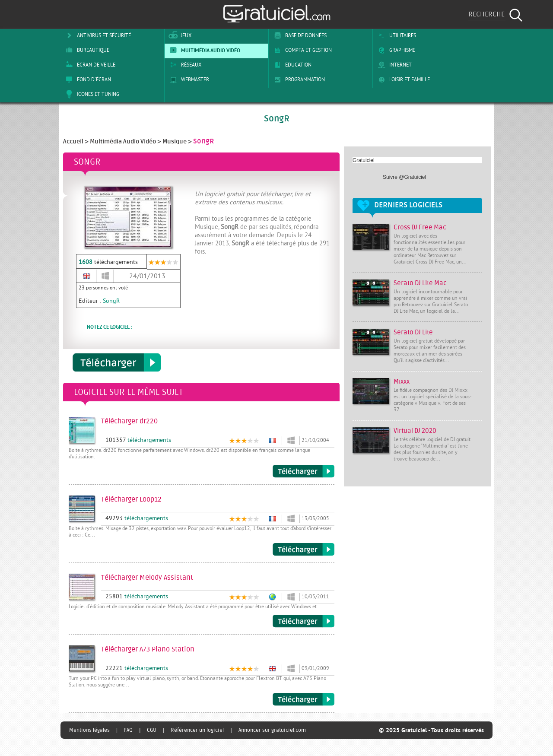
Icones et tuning (91, 94)
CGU (152, 730)
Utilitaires (396, 35)
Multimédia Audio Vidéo (203, 50)
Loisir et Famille (402, 79)
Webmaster (188, 79)
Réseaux (184, 65)
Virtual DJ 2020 (415, 431)
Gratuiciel (364, 160)
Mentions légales (89, 730)
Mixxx (402, 382)
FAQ (128, 730)
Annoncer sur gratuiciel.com (272, 730)
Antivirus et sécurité (97, 35)
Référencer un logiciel (197, 730)
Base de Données (299, 35)
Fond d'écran (87, 79)
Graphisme (395, 50)
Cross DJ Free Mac (420, 227)
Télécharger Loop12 (304, 550)
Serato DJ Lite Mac (420, 283)
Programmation (298, 79)
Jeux (179, 35)
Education (291, 65)
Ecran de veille (89, 65)
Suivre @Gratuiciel (404, 177)
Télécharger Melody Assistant (304, 621)
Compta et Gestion (301, 50)
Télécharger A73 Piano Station (304, 699)
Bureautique (86, 50)
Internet (393, 65)
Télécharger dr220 (304, 471)
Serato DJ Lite (413, 332)
